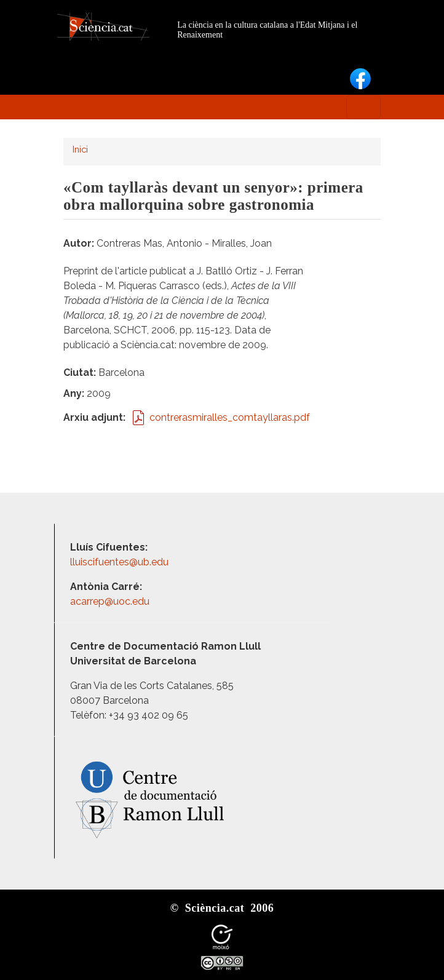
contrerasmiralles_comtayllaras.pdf (230, 417)
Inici (80, 149)
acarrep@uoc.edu (110, 601)
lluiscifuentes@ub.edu (121, 562)
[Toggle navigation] (363, 107)
